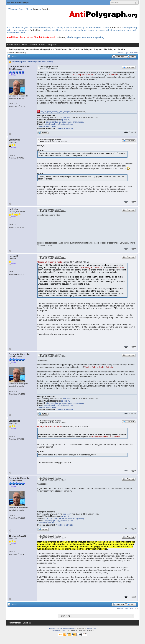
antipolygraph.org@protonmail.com (59, 124)
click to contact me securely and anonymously (65, 122)
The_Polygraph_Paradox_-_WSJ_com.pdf (53, 112)
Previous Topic (123, 53)
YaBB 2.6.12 (91, 628)
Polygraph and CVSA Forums (54, 49)
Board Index (13, 45)
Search (33, 45)
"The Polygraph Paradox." (83, 75)
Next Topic (133, 53)
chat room (61, 37)
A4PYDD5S (51, 126)
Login (36, 9)
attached (113, 75)
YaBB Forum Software (59, 630)
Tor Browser (116, 28)
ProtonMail (35, 30)
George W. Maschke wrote (50, 262)
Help (25, 45)
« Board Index (15, 623)
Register (46, 9)
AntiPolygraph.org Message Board (24, 49)
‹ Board (25, 623)
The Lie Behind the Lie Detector (99, 367)
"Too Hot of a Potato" (65, 129)
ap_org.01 (65, 120)
